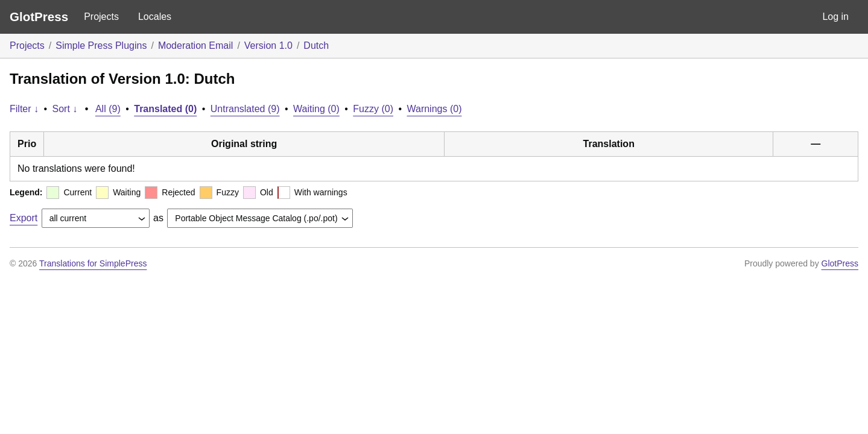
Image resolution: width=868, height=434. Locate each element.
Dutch (316, 46)
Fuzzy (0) (373, 109)
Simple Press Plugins (101, 46)
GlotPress (39, 17)
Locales (155, 17)
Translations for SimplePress (93, 263)
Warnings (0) (434, 109)
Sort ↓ (65, 109)
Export (24, 218)
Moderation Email (196, 46)
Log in (835, 17)
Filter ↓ (24, 109)
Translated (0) (165, 109)
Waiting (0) (316, 109)
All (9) (108, 109)
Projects (101, 17)
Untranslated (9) (245, 109)
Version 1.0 (268, 46)
